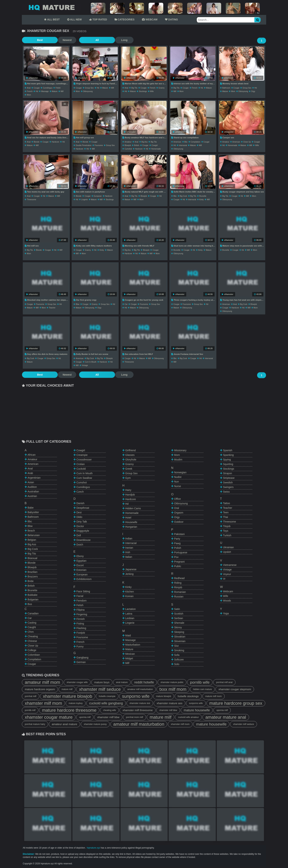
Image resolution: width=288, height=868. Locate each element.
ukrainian (228, 547)
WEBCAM (150, 19)
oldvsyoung (88, 91)
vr (224, 579)
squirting (228, 464)
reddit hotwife (144, 682)
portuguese (181, 552)
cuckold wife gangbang (106, 703)
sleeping (179, 632)
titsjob (227, 526)
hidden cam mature (202, 689)
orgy (253, 91)
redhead (179, 578)
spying (227, 460)
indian (129, 539)
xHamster (32, 78)
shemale (179, 623)
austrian (32, 496)
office (177, 499)
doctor (80, 526)
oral (177, 508)
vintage (85, 365)
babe (31, 508)
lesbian (130, 618)
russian (179, 597)
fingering (82, 614)
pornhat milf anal (224, 682)
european (98, 196)
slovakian (180, 637)
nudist (178, 477)
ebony (80, 556)
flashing (81, 628)
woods (227, 601)
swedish (228, 482)
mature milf (67, 689)
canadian (33, 613)
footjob (81, 633)
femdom (81, 601)
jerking (129, 574)
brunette (203, 196)
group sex (89, 88)
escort (80, 565)
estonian (81, 570)
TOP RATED (98, 19)
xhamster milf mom (43, 703)
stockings (143, 91)
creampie (82, 455)
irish (128, 552)
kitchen (130, 592)
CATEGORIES (125, 19)
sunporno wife (136, 696)
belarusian (34, 535)
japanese (131, 569)
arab (30, 473)
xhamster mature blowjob (68, 696)
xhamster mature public (172, 682)
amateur (128, 142)
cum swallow (84, 478)
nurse (178, 486)
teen (226, 512)
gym (128, 478)
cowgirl (155, 145)
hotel (128, 518)
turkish (227, 535)
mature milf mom (214, 696)
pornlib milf (30, 710)
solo (177, 664)
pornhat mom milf (135, 717)
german (81, 662)
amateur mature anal (226, 717)
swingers (228, 487)
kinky (201, 200)
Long (89, 40)
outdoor (179, 522)
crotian (81, 464)
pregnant (179, 562)
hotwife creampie (107, 696)
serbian (179, 618)
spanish (228, 450)
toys (226, 531)
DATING (171, 19)
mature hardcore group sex (236, 703)
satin (177, 609)
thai (225, 517)
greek (129, 469)
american (177, 142)
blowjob (128, 145)
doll (79, 535)
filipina (80, 610)
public (178, 566)
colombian (34, 655)
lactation (130, 609)
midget (129, 658)
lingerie (84, 200)
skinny (178, 627)
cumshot (128, 149)
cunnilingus (48, 88)
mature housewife (197, 710)
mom (29, 95)
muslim (178, 460)
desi (79, 512)
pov (176, 557)
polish (178, 548)
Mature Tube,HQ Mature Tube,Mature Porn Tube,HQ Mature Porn (51, 7)
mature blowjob (164, 696)
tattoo (226, 503)
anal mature (122, 682)
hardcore (55, 142)
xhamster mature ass (170, 703)
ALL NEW (74, 19)
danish (80, 503)
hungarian (131, 527)
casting (32, 623)
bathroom (226, 88)
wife (152, 91)
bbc (186, 142)
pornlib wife (200, 682)
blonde (36, 142)
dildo (79, 517)
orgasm (179, 513)
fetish (58, 88)
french (30, 91)
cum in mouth (91, 362)
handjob (130, 495)
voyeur (227, 574)
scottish (179, 614)
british (137, 145)
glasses (130, 455)
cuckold (81, 469)
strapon (227, 473)
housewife (131, 522)
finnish (81, 619)
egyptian (81, 561)
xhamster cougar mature (49, 717)
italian (129, 557)
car (126, 304)
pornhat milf (31, 696)
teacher (52, 308)
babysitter (33, 512)
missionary (180, 450)
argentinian (34, 478)
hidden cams (133, 508)
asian (31, 482)
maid (128, 635)
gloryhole (131, 460)
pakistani (179, 534)
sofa (177, 655)
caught (32, 627)
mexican (130, 654)
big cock (183, 196)
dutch (80, 545)
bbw (77, 304)
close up (247, 142)
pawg (177, 543)
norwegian (180, 472)
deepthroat (83, 508)
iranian (129, 548)
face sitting (83, 591)
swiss (226, 492)
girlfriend (130, 450)
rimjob (178, 587)
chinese (32, 641)
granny (162, 88)
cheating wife (109, 710)
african (32, 455)
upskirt (227, 552)
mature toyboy (76, 703)
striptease (229, 478)
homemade (156, 149)
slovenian (180, 641)
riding (178, 583)
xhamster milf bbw (168, 710)
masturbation (133, 645)
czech (80, 492)
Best (31, 40)
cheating (33, 636)
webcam (228, 591)
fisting (80, 624)
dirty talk (82, 522)
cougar (37, 88)
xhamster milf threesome (138, 710)
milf (62, 91)
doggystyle (83, 531)
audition (32, 487)
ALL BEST (52, 19)
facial (80, 596)
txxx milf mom (173, 689)
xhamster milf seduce (100, 689)
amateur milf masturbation (140, 689)
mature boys (102, 682)
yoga (226, 613)
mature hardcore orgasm (40, 689)
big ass (144, 142)
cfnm (31, 632)
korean (129, 596)
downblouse (83, 540)
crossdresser (84, 460)
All (71, 40)
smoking (179, 650)
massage (45, 91)
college (32, 650)
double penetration (84, 145)
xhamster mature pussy (95, 724)
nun (177, 482)
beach (31, 531)
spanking (228, 455)
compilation (196, 142)
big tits (134, 88)
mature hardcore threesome (69, 710)
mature (55, 91)
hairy (128, 490)
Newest (49, 40)
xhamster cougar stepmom (235, 689)
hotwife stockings (188, 696)
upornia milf (222, 710)
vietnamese (230, 565)
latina (129, 614)
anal (29, 88)
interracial (183, 145)
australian (33, 491)
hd (37, 91)
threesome (31, 200)
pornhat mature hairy (35, 724)
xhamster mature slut (140, 703)
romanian (180, 592)
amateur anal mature (64, 724)
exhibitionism (84, 579)
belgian (32, 540)
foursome (99, 145)
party (177, 539)
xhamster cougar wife (77, 682)
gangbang (82, 658)
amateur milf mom (42, 682)
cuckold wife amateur (188, 717)
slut (176, 646)
